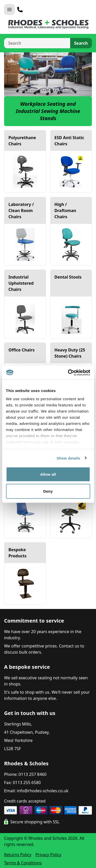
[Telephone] (20, 9)
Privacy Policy (48, 855)
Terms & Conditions (23, 863)
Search (81, 43)
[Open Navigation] (9, 9)
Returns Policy (18, 855)
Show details (68, 458)
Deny (48, 491)
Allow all (48, 474)
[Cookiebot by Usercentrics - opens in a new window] (68, 373)
